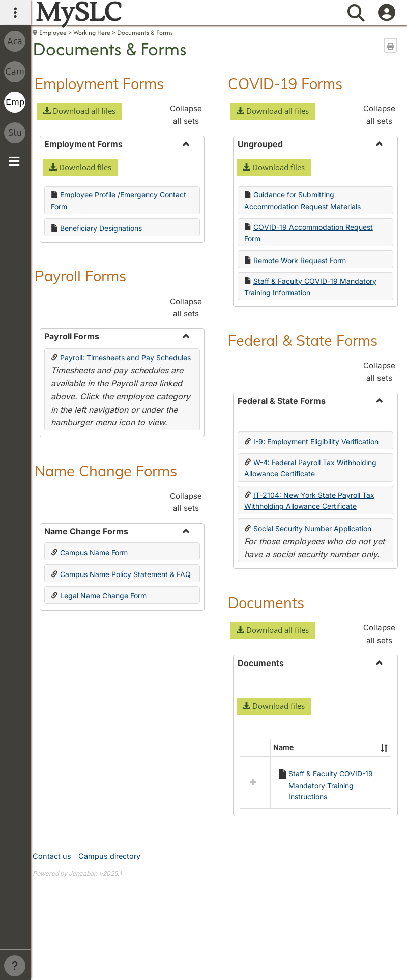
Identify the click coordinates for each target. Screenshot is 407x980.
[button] (79, 111)
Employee (53, 32)
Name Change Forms (106, 471)
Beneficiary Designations (101, 228)
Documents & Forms (145, 32)
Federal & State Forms (303, 340)
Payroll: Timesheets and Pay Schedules (125, 357)
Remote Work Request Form (300, 260)
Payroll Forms (80, 276)
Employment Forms (99, 83)
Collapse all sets (186, 115)
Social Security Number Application (312, 528)
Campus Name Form (94, 552)
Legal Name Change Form (103, 571)
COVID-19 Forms (285, 83)
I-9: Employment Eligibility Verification (316, 441)
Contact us (52, 929)
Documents (266, 602)
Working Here (92, 32)
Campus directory (109, 929)
